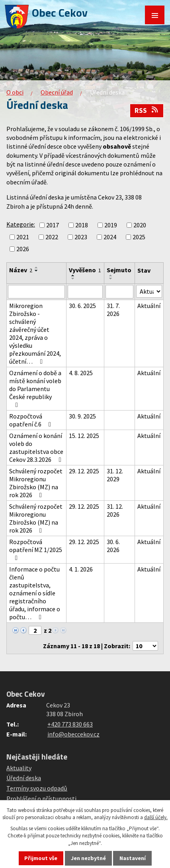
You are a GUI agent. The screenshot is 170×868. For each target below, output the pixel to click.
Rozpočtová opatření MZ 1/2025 (36, 549)
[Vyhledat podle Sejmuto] (119, 292)
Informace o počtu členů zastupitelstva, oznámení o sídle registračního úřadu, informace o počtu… (35, 593)
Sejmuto (119, 270)
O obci (15, 92)
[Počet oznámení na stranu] (145, 646)
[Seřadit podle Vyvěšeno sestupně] (73, 279)
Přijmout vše (41, 858)
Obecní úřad (57, 92)
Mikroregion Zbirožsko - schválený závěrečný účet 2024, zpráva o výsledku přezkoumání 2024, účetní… (35, 333)
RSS (147, 110)
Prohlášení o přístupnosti (41, 798)
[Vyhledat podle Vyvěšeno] (85, 292)
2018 (82, 225)
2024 (110, 237)
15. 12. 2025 (84, 436)
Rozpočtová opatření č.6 (31, 420)
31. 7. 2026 (113, 310)
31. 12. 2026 (115, 510)
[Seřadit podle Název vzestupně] (37, 267)
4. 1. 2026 (81, 569)
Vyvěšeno (85, 270)
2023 (81, 237)
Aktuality (19, 768)
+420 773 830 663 (70, 724)
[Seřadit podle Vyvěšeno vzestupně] (73, 275)
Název (21, 270)
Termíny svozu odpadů (37, 788)
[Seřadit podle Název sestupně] (37, 271)
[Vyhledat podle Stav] (149, 291)
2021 (23, 237)
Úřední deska (24, 778)
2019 (111, 225)
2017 (53, 225)
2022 (52, 237)
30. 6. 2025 (82, 306)
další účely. (156, 817)
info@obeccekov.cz (73, 734)
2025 (139, 237)
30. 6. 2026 (113, 546)
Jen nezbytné (88, 858)
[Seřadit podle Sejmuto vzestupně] (111, 275)
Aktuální (149, 306)
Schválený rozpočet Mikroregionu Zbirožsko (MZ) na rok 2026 (36, 483)
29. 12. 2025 (84, 471)
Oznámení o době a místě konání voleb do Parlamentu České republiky (35, 388)
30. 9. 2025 (82, 416)
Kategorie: (21, 224)
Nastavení (133, 858)
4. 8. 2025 (81, 373)
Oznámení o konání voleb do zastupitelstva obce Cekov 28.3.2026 (36, 448)
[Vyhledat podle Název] (36, 292)
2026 (23, 249)
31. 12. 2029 (115, 475)
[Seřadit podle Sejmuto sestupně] (111, 279)
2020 (140, 225)
